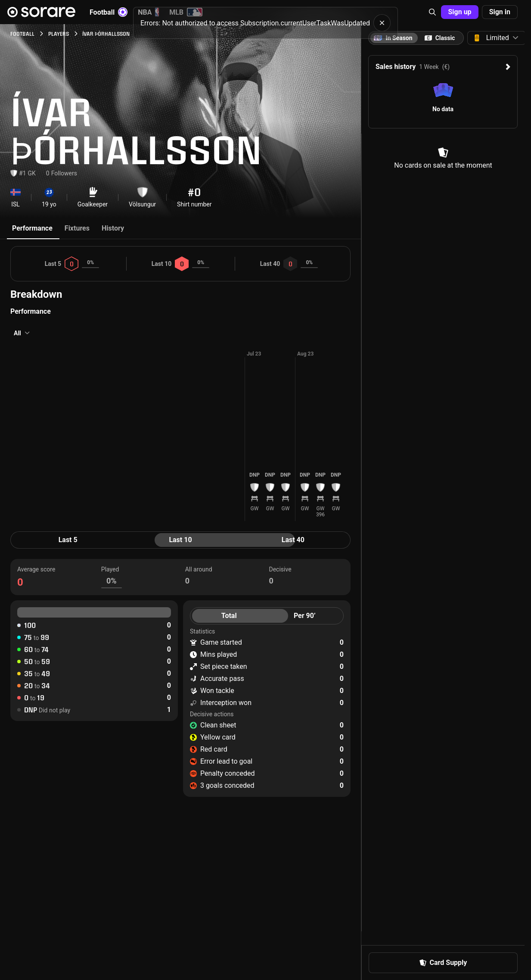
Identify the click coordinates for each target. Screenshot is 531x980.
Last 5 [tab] (68, 540)
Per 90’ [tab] (305, 616)
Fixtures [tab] (77, 228)
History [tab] (113, 228)
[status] (265, 20)
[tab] (440, 38)
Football (109, 12)
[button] (432, 12)
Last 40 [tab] (293, 540)
